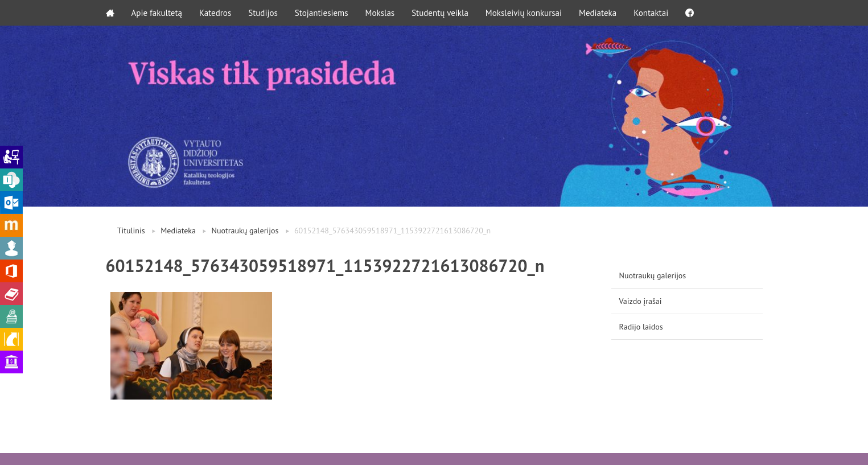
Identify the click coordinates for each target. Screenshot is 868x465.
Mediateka (598, 13)
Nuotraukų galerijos (245, 231)
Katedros (215, 13)
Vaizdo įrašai (641, 301)
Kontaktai (651, 13)
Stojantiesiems (322, 13)
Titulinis (131, 231)
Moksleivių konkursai (524, 13)
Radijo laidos (641, 327)
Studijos (263, 13)
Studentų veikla (440, 13)
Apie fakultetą (157, 13)
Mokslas (380, 13)
